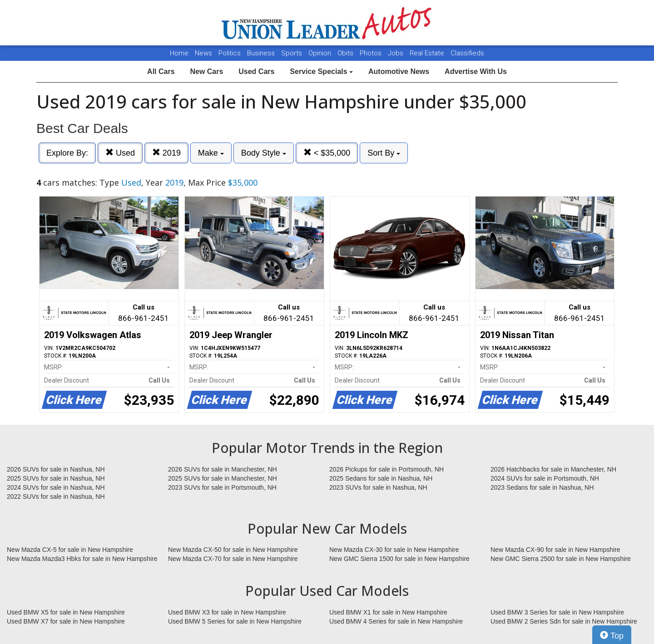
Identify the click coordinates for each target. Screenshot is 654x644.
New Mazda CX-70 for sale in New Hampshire (233, 559)
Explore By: (67, 153)
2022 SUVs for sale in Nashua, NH (56, 497)
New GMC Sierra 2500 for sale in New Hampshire (561, 559)
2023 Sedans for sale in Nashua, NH (542, 487)
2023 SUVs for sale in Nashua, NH (378, 487)
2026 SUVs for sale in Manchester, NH (223, 469)
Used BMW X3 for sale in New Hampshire (227, 612)
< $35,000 (327, 153)
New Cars (206, 71)
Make (211, 153)
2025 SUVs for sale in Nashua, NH (56, 478)
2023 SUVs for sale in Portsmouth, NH (222, 487)
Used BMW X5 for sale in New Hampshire (66, 612)
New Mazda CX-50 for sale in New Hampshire (233, 550)
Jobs (396, 53)
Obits (346, 53)
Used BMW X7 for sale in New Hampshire (66, 621)
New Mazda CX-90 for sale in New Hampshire (555, 550)
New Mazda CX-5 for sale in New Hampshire (70, 550)
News (203, 53)
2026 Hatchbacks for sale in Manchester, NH (553, 469)
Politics (230, 53)
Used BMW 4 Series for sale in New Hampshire (396, 621)
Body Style (264, 153)
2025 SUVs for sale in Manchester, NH (223, 478)
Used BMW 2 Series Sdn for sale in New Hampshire (564, 621)
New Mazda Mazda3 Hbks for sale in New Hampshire (82, 559)
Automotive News (399, 71)
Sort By (384, 153)
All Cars (161, 71)
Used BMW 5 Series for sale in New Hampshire (235, 621)
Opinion (321, 53)
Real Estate (428, 53)
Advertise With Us (476, 71)
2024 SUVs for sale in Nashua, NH (56, 487)
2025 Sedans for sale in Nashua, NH (381, 478)
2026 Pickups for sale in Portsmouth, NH (386, 469)
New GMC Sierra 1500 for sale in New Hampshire (399, 559)
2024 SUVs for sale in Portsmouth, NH (545, 478)
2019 (166, 153)
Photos (372, 53)
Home (179, 53)
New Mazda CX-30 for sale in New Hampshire (394, 550)
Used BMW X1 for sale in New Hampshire (388, 612)
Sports (292, 53)
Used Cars (256, 71)
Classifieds (467, 53)
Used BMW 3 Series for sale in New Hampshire (557, 612)
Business (262, 53)
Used (120, 153)
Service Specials (321, 71)
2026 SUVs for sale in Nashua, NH (56, 469)
